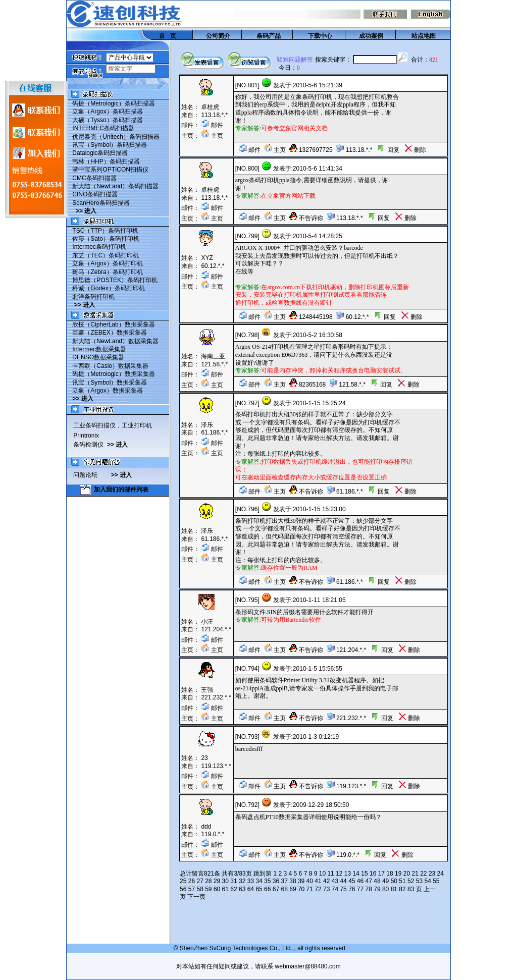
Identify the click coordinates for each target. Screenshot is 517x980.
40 (310, 881)
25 (183, 881)
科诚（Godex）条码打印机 (108, 288)
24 (441, 874)
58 (200, 889)
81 (394, 889)
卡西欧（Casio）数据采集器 (110, 366)
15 (364, 874)
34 (259, 881)
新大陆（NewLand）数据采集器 (115, 341)
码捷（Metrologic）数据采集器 (113, 374)
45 (352, 881)
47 (369, 881)
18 (390, 874)
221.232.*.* (216, 697)
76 (352, 889)
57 (192, 889)
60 (217, 889)
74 (335, 889)
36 (276, 881)
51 (402, 881)
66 (267, 889)
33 (251, 881)
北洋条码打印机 (93, 297)
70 (301, 889)
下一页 (196, 897)
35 (267, 881)
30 (225, 881)
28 (208, 881)
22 (423, 874)
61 (225, 889)
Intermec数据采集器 (99, 349)
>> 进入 (86, 211)
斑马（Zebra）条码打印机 (107, 272)
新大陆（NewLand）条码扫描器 (115, 186)
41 (318, 881)
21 (415, 874)
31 (234, 881)
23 (432, 874)
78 (369, 889)
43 (335, 881)
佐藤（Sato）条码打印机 (106, 239)
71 (310, 889)
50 (394, 881)
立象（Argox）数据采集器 (107, 391)
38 (293, 881)
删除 (415, 150)
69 (293, 889)
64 (251, 889)
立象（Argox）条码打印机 (107, 263)
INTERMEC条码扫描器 (103, 128)
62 (234, 889)
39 (301, 881)
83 (411, 889)
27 (200, 881)
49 (385, 881)
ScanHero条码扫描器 (101, 203)
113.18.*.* (214, 115)
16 (373, 874)
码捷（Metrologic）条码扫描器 (113, 103)
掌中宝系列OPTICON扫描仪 (110, 170)
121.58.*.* (214, 364)
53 (419, 881)
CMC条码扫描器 (94, 178)
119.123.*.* (216, 766)
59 (208, 889)
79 (377, 889)
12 (339, 874)
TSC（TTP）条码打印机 (105, 231)
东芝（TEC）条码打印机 (106, 255)
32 (242, 881)
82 (402, 889)
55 (436, 881)
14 (356, 874)
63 (242, 889)
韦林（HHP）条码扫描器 (106, 161)
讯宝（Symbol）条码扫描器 (110, 145)
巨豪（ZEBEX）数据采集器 (109, 333)
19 (398, 874)
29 (217, 881)
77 (360, 889)
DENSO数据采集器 (98, 357)
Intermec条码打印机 (99, 247)
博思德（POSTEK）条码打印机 (115, 280)
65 (259, 889)
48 (377, 881)
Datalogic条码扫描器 (100, 153)
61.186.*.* (214, 432)
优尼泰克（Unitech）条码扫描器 (116, 137)
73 (326, 889)
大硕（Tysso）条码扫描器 (107, 120)
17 (381, 874)
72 (318, 889)
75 (343, 889)
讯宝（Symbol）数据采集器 (110, 383)
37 (285, 881)
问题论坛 (92, 475)
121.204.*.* (216, 629)
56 (183, 889)
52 (411, 881)
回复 (388, 150)
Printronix (86, 435)
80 (385, 889)
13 (348, 874)
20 (407, 874)
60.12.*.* (213, 266)
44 (343, 881)
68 (285, 889)
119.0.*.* (213, 834)
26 (192, 881)
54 (427, 881)
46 (360, 881)
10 (322, 874)
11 (330, 874)
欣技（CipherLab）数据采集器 (113, 324)
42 (326, 881)
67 (276, 889)
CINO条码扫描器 (95, 194)
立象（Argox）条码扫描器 (107, 112)
